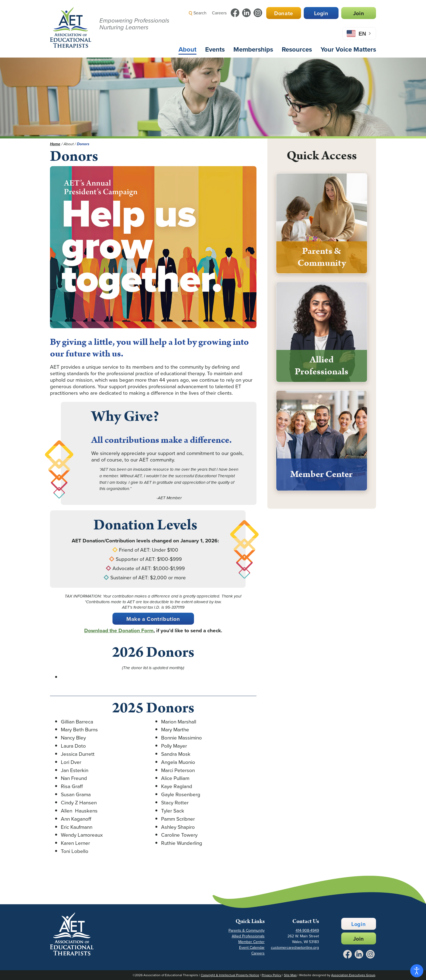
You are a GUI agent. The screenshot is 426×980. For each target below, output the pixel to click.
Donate (284, 13)
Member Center (251, 942)
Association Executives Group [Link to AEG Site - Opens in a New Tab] (353, 975)
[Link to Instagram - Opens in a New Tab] (258, 13)
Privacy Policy (272, 975)
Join (359, 13)
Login (321, 13)
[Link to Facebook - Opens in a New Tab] (235, 13)
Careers (219, 13)
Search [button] (198, 13)
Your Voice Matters (348, 49)
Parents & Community (247, 930)
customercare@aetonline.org (295, 948)
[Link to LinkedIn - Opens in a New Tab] (246, 13)
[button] (280, 26)
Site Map (290, 975)
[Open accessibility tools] (417, 971)
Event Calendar (252, 948)
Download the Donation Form (119, 630)
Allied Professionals (248, 936)
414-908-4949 (307, 930)
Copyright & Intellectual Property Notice (230, 975)
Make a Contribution (153, 619)
